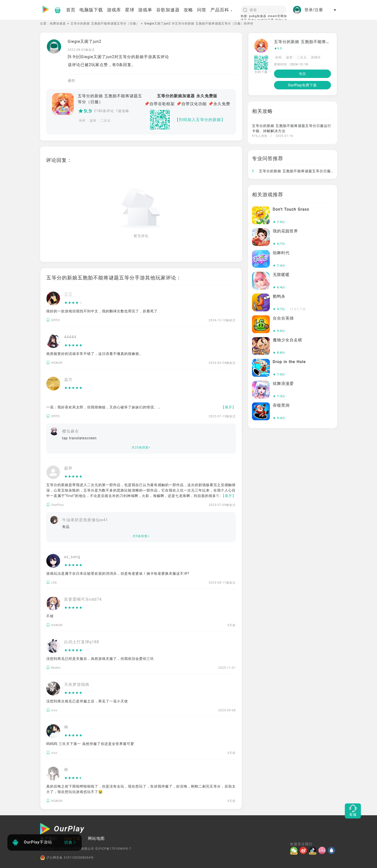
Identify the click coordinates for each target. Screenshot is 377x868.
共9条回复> (141, 536)
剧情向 (316, 57)
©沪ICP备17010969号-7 (113, 849)
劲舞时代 (281, 253)
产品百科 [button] (222, 10)
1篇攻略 (123, 111)
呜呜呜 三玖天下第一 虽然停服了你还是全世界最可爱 (90, 744)
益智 (93, 121)
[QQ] (332, 850)
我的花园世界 (285, 231)
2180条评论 (104, 111)
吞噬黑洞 (281, 405)
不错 (50, 616)
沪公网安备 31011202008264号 (67, 858)
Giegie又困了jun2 (85, 41)
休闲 (82, 121)
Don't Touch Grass (291, 209)
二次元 (106, 121)
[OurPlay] (62, 829)
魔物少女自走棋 (288, 340)
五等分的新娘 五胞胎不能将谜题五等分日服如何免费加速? (303, 171)
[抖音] (314, 850)
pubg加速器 (258, 16)
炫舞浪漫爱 (283, 384)
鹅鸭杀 (279, 296)
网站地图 (96, 838)
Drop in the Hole (289, 362)
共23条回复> (141, 447)
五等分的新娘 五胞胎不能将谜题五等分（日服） (105, 24)
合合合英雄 (283, 318)
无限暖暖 (281, 275)
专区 (302, 74)
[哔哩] (323, 850)
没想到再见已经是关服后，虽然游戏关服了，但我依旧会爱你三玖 (100, 659)
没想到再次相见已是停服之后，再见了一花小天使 (87, 701)
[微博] (304, 850)
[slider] (73, 303)
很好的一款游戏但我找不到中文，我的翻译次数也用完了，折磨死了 (102, 311)
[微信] (295, 850)
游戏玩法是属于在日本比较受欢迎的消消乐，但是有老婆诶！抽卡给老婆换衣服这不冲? (118, 573)
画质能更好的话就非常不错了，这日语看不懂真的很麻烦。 (95, 354)
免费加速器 (58, 24)
